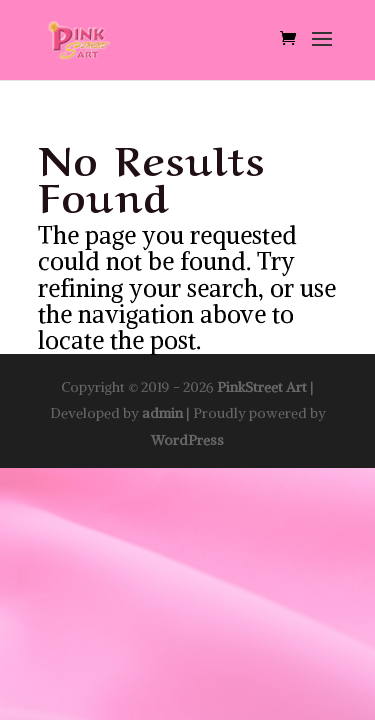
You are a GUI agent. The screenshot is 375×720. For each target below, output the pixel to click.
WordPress (187, 440)
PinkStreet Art (262, 387)
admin (162, 413)
